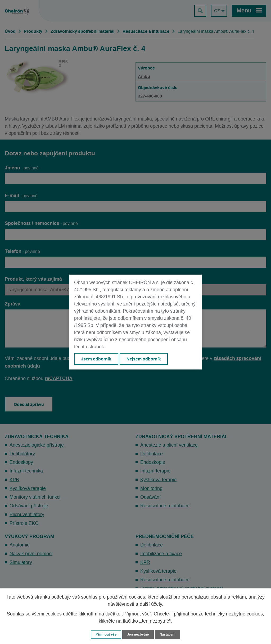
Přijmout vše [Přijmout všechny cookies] (106, 634)
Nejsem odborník (144, 359)
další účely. (152, 604)
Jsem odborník (96, 359)
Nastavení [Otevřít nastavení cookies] (168, 634)
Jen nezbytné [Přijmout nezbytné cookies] (138, 634)
